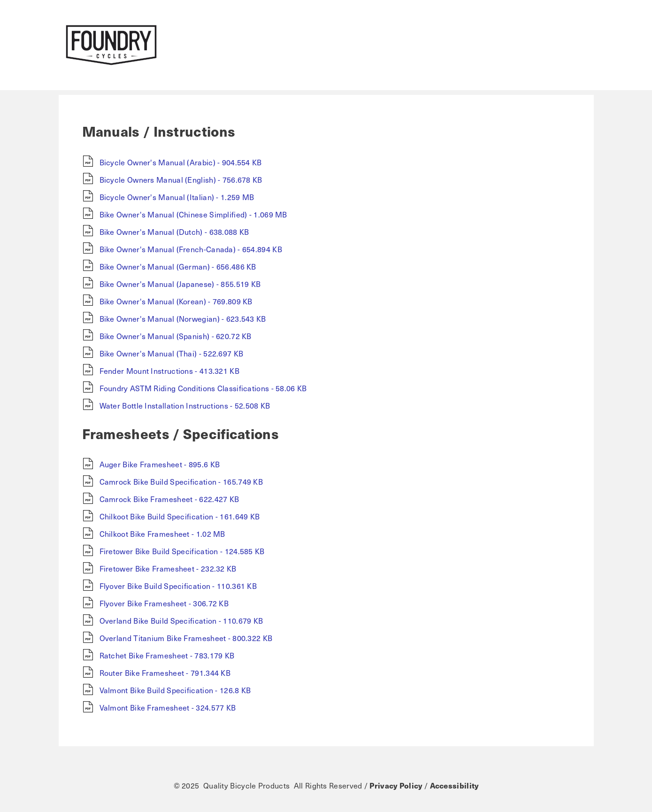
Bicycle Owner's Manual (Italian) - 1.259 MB (177, 197)
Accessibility (454, 785)
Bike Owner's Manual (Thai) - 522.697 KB (172, 353)
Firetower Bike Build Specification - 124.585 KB (182, 551)
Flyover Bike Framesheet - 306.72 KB (164, 603)
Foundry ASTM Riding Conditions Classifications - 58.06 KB (203, 388)
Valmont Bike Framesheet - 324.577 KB (168, 707)
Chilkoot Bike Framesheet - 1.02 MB (162, 534)
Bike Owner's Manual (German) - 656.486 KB (178, 266)
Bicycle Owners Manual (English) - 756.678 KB (181, 179)
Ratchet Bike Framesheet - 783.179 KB (167, 655)
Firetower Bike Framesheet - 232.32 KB (168, 568)
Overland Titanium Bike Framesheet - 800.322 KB (186, 638)
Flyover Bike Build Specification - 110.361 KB (178, 586)
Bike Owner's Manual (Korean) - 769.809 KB (176, 301)
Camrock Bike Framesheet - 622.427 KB (169, 499)
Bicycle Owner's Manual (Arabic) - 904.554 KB (181, 162)
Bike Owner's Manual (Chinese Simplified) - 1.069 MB (193, 214)
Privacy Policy (396, 785)
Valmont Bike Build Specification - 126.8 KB (175, 690)
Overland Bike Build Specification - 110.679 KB (181, 620)
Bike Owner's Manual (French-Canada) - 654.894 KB (191, 249)
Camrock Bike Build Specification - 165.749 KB (181, 481)
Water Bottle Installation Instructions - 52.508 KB (185, 405)
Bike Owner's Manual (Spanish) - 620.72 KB (176, 336)
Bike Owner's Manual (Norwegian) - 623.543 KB (183, 318)
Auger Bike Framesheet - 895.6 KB (160, 464)
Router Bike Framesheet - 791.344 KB (165, 673)
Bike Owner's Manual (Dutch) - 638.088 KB (174, 232)
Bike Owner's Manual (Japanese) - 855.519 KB (180, 284)
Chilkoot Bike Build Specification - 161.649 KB (180, 516)
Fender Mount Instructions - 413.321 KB (169, 371)
